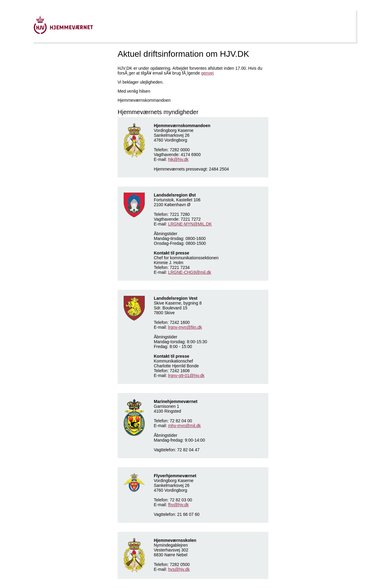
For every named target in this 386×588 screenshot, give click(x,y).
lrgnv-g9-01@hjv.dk (186, 375)
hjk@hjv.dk (178, 159)
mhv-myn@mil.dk (184, 426)
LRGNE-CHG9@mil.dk (190, 272)
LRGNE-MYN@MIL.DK (190, 224)
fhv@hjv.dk (178, 505)
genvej (207, 73)
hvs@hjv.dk (179, 569)
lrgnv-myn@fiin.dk (185, 327)
